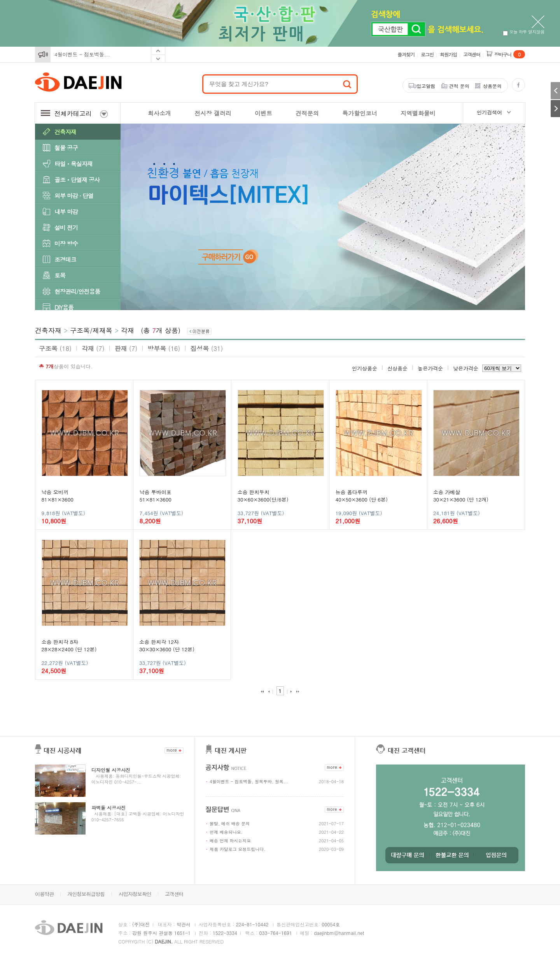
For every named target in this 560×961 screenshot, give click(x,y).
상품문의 (492, 86)
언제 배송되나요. (226, 832)
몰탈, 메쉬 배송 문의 (230, 823)
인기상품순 (365, 368)
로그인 (427, 54)
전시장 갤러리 (213, 113)
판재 (126, 348)
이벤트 (263, 113)
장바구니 (510, 54)
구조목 (55, 348)
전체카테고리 (74, 113)
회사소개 (159, 113)
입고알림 (426, 86)
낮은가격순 (466, 368)
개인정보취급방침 (86, 894)
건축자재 (65, 132)
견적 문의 (459, 86)
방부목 (164, 348)
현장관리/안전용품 (77, 291)
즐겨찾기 (406, 54)
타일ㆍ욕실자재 (73, 164)
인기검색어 (489, 112)
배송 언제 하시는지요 (230, 841)
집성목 (206, 348)
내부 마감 (66, 211)
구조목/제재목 (91, 330)
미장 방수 (66, 243)
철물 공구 (66, 148)
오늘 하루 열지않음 (524, 32)
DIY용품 (64, 307)
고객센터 (472, 54)
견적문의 (307, 113)
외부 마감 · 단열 (74, 196)
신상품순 (397, 368)
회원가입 (448, 54)
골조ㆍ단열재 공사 (77, 180)
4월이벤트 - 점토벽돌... (82, 54)
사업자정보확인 (135, 894)
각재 (128, 330)
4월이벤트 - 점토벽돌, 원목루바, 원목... (249, 781)
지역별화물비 (418, 113)
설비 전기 (66, 227)
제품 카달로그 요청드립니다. (237, 849)
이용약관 (44, 894)
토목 (60, 275)
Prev (158, 51)
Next (158, 59)
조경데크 (65, 259)
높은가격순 (430, 368)
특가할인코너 (360, 113)
